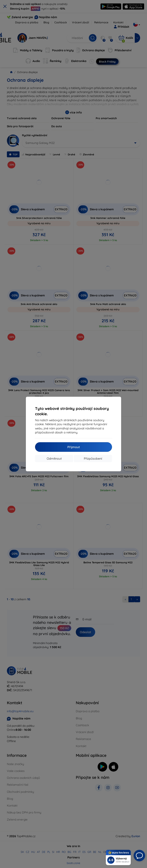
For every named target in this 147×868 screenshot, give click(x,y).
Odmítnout (54, 458)
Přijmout (74, 447)
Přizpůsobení (93, 458)
